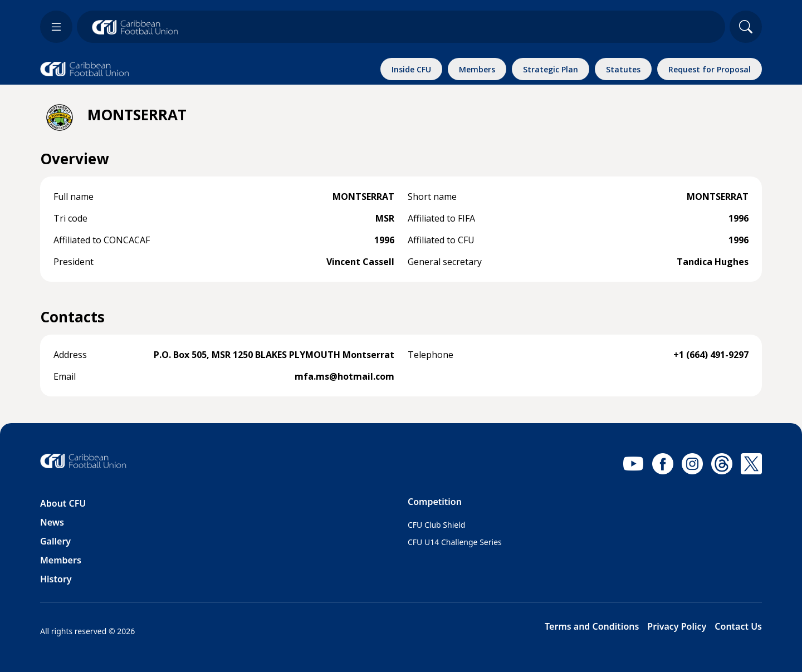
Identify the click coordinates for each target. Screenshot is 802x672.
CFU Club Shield (436, 525)
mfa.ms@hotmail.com (344, 376)
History (56, 579)
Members (61, 560)
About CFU (63, 503)
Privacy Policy (677, 626)
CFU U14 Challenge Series (455, 542)
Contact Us (738, 626)
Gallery (55, 541)
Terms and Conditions (592, 626)
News (52, 522)
